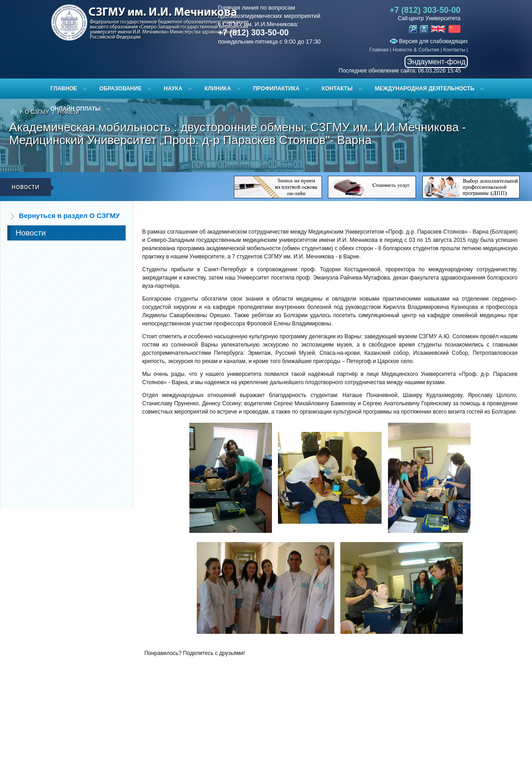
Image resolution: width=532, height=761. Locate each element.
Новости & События (416, 50)
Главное (64, 89)
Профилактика (276, 89)
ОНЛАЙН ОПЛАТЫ (75, 109)
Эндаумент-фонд (436, 62)
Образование (121, 89)
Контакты (454, 50)
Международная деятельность (424, 89)
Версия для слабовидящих (429, 41)
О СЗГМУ (37, 112)
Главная (379, 50)
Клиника (218, 89)
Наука (173, 89)
